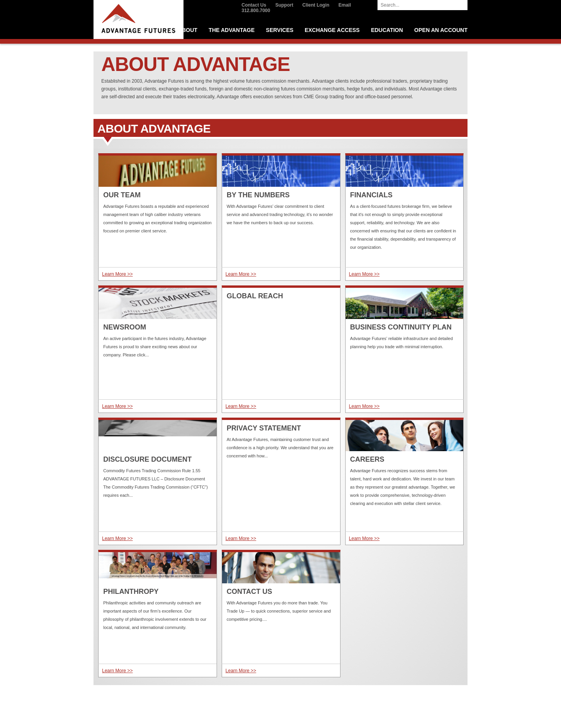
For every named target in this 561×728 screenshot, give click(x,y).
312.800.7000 (256, 11)
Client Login (316, 5)
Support (284, 5)
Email (345, 5)
